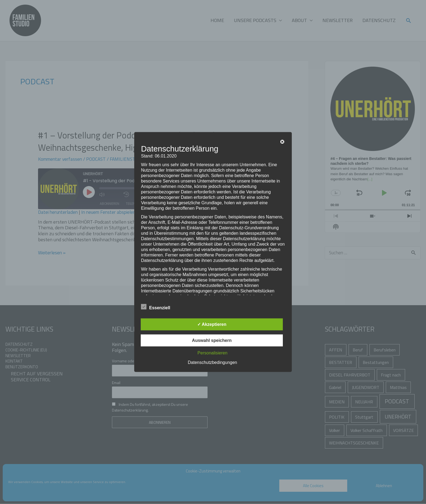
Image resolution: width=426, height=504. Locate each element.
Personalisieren (212, 353)
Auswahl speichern (212, 340)
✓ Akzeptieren (212, 324)
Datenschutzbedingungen (212, 362)
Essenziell (156, 307)
